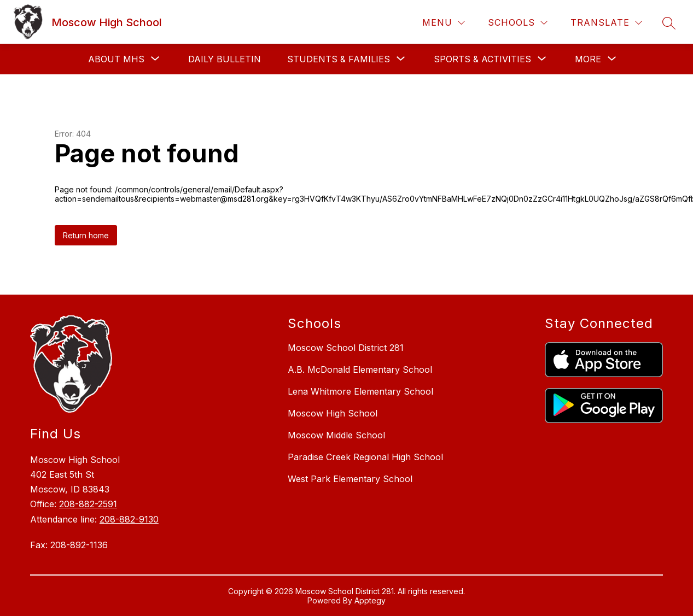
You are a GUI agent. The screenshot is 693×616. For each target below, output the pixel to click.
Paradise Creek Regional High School (365, 457)
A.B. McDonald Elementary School (360, 369)
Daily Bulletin (225, 59)
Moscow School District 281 (346, 348)
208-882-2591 (88, 504)
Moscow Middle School (336, 435)
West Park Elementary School (350, 479)
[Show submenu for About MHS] (116, 59)
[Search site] (669, 23)
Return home (86, 235)
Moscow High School (333, 413)
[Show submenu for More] (588, 59)
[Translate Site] (606, 23)
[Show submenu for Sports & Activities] (482, 59)
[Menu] (444, 23)
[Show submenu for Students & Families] (339, 59)
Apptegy (370, 600)
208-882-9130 (129, 519)
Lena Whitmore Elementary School (360, 391)
